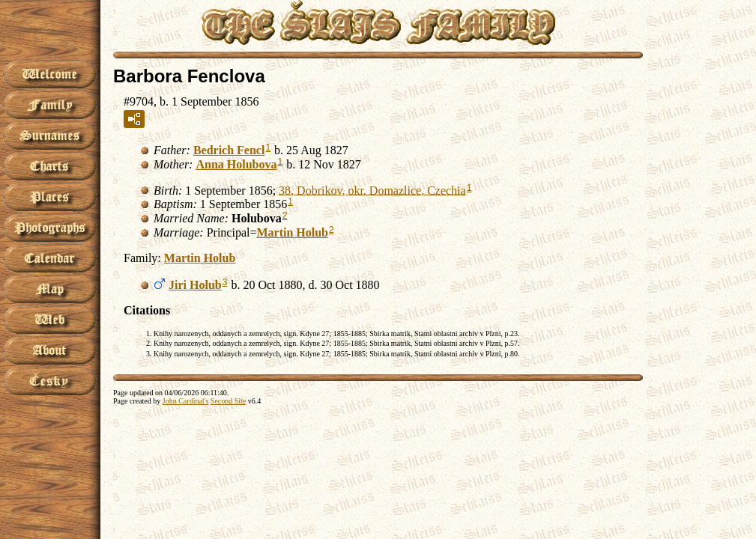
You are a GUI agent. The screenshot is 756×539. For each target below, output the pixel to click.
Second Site (229, 401)
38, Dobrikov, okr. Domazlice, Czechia (372, 190)
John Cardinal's (186, 401)
